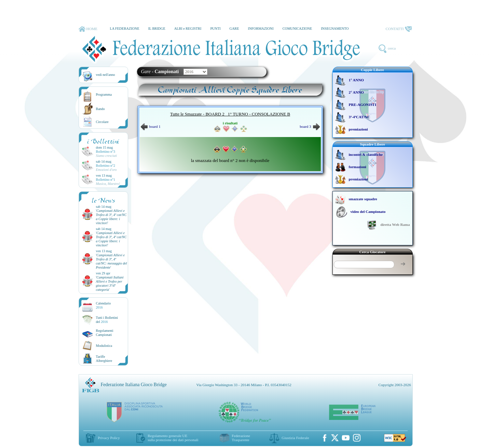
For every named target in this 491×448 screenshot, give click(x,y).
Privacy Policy (109, 438)
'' (111, 217)
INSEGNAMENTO (335, 29)
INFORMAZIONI (261, 29)
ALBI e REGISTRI (188, 29)
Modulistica (104, 346)
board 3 (310, 126)
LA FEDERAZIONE (124, 29)
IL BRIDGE (157, 29)
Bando (100, 109)
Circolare (102, 122)
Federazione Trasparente (241, 438)
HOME (88, 29)
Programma (104, 94)
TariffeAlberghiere (104, 359)
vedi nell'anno (106, 75)
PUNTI (215, 29)
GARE (234, 29)
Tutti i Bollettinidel (107, 320)
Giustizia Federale (295, 438)
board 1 (151, 126)
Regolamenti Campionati (105, 333)
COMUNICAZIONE (297, 29)
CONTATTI (399, 29)
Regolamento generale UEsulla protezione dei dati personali (173, 438)
